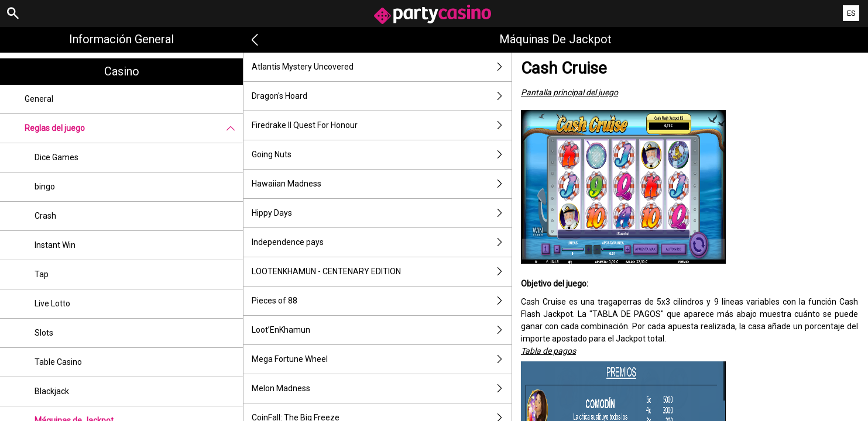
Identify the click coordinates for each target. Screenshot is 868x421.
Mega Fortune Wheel (382, 359)
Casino (122, 71)
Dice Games (56, 157)
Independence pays (382, 242)
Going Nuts (382, 155)
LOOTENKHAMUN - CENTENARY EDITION (382, 272)
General (39, 99)
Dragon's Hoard (382, 96)
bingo (45, 187)
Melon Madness (382, 389)
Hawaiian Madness (382, 184)
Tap (42, 274)
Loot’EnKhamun (382, 330)
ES (851, 13)
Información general (121, 39)
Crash (45, 216)
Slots (44, 333)
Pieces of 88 (382, 301)
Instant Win (55, 245)
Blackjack (52, 391)
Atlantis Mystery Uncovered (382, 67)
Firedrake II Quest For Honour (382, 125)
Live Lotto (52, 303)
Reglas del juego (134, 128)
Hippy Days (382, 213)
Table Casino (58, 362)
